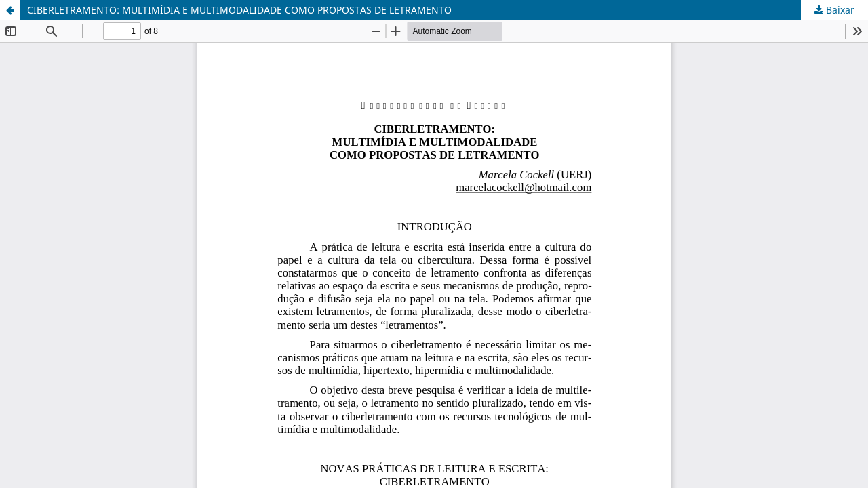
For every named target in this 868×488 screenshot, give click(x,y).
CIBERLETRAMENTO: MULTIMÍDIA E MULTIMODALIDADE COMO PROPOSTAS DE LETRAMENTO (239, 10)
